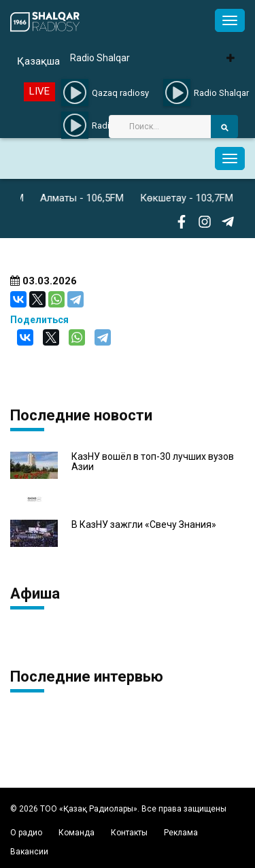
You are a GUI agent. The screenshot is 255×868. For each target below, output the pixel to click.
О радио (26, 833)
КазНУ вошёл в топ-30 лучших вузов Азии (153, 462)
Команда (76, 833)
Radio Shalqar (100, 58)
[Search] (160, 127)
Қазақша (38, 61)
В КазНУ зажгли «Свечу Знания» (144, 525)
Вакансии (29, 852)
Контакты (129, 833)
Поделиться (39, 320)
